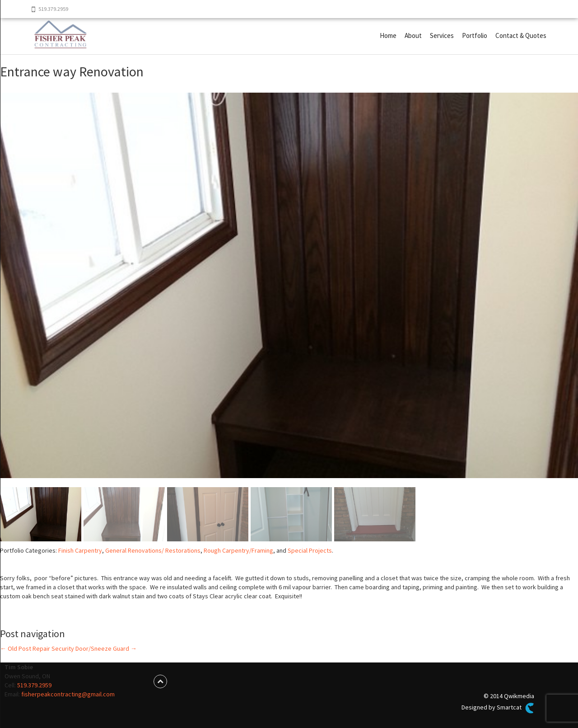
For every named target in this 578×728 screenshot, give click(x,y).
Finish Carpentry (80, 550)
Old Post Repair (25, 648)
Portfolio (475, 35)
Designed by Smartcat (498, 708)
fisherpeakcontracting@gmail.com (68, 694)
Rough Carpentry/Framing (238, 550)
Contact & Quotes (521, 35)
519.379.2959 (34, 685)
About (413, 35)
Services (442, 35)
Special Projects (310, 550)
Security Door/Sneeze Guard (94, 648)
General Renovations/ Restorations (153, 550)
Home (388, 35)
